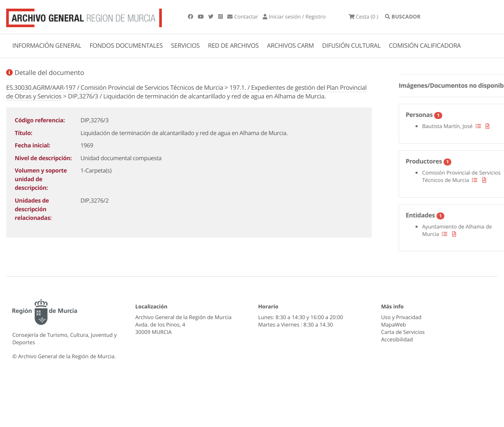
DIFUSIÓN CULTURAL (351, 46)
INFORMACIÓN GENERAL (47, 46)
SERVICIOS (185, 46)
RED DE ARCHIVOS (233, 46)
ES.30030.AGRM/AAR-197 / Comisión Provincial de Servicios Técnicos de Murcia (115, 88)
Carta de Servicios (403, 332)
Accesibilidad (397, 339)
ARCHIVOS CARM (290, 46)
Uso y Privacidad (401, 317)
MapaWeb (394, 324)
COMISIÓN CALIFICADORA (425, 46)
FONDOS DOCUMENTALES (126, 46)
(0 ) (364, 16)
